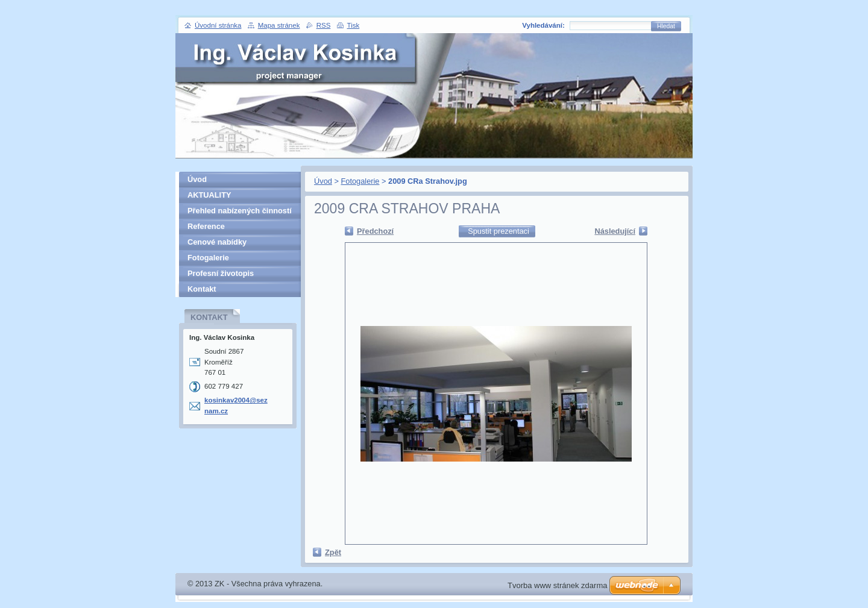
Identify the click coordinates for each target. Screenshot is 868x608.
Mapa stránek (279, 25)
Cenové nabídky (217, 242)
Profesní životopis (221, 273)
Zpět (333, 552)
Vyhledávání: (543, 25)
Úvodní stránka (218, 25)
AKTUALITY (209, 195)
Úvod (323, 181)
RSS (324, 25)
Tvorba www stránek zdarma (557, 585)
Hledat (666, 26)
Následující (615, 231)
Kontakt (202, 289)
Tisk (354, 25)
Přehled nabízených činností (240, 211)
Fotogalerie (360, 181)
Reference (206, 226)
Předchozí (375, 231)
